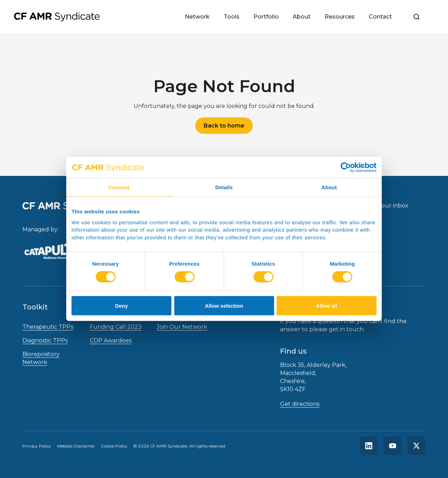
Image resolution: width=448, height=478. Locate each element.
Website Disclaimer (76, 446)
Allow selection (224, 306)
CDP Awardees (111, 340)
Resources (340, 17)
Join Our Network (182, 327)
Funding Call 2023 (116, 327)
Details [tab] (224, 187)
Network (197, 17)
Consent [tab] (119, 187)
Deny (121, 306)
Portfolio (266, 17)
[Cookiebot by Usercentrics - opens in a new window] (346, 168)
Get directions (300, 404)
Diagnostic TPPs (45, 340)
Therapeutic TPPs (48, 327)
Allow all (327, 306)
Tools (232, 17)
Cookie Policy (114, 446)
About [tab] (329, 187)
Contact (380, 17)
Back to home (224, 126)
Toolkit (35, 307)
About (302, 17)
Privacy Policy (37, 446)
